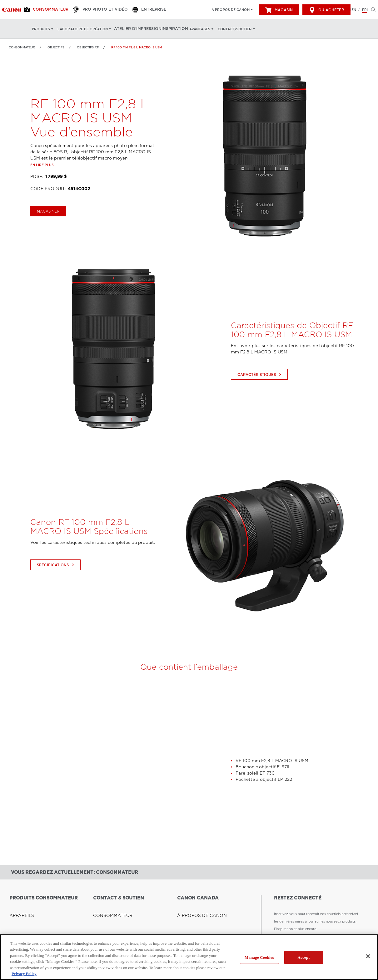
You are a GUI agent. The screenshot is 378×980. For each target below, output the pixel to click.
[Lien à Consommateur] (12, 10)
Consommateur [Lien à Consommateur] (22, 47)
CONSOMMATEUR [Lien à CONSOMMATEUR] (108, 906)
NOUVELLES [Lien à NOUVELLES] (187, 921)
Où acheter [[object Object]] (326, 10)
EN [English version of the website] (354, 10)
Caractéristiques (260, 390)
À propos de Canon (231, 10)
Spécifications (56, 581)
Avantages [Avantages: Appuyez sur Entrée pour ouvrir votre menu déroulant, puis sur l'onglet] (195, 29)
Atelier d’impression (135, 29)
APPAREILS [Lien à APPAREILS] (19, 906)
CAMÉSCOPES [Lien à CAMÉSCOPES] (21, 928)
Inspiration (170, 29)
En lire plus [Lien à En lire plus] (42, 180)
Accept (303, 957)
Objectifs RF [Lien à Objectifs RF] (88, 47)
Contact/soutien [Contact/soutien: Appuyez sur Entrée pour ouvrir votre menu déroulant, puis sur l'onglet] (230, 29)
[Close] (368, 956)
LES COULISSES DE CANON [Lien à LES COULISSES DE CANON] (200, 928)
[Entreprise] (140, 10)
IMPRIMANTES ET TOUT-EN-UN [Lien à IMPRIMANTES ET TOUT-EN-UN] (35, 921)
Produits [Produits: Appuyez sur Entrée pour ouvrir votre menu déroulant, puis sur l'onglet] (41, 29)
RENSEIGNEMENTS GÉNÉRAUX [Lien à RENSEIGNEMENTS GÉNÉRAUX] (119, 928)
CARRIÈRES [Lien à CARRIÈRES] (187, 914)
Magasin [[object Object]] (279, 10)
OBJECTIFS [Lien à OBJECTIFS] (56, 47)
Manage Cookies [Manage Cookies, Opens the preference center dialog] (259, 957)
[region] (189, 957)
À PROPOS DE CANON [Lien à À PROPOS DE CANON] (196, 906)
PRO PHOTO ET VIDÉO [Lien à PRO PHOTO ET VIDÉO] (112, 921)
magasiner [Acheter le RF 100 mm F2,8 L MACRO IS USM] (48, 227)
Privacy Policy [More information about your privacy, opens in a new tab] (24, 974)
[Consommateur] (46, 10)
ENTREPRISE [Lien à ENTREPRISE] (104, 914)
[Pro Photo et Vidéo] (95, 10)
